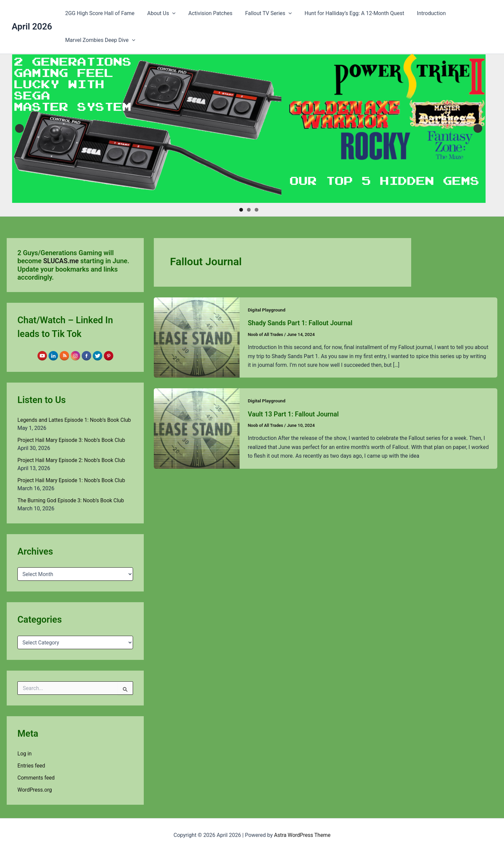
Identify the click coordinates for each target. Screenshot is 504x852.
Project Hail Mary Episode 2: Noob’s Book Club (73, 460)
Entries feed (32, 766)
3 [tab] (257, 210)
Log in (25, 754)
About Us (158, 13)
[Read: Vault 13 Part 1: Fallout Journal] (197, 428)
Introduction (420, 13)
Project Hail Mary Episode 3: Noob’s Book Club (73, 440)
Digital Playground (267, 310)
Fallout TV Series (262, 13)
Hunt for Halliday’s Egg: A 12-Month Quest (345, 13)
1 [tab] (241, 210)
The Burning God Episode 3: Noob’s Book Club (72, 500)
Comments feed (37, 778)
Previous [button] (19, 128)
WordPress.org (35, 790)
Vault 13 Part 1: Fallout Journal (294, 414)
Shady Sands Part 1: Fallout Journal (301, 323)
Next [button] (478, 128)
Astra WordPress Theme (302, 835)
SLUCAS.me (61, 261)
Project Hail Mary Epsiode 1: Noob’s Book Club (73, 480)
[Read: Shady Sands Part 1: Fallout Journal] (197, 337)
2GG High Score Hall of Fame (99, 13)
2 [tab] (249, 210)
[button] (169, 13)
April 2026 (32, 26)
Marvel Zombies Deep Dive (99, 40)
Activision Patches (205, 13)
